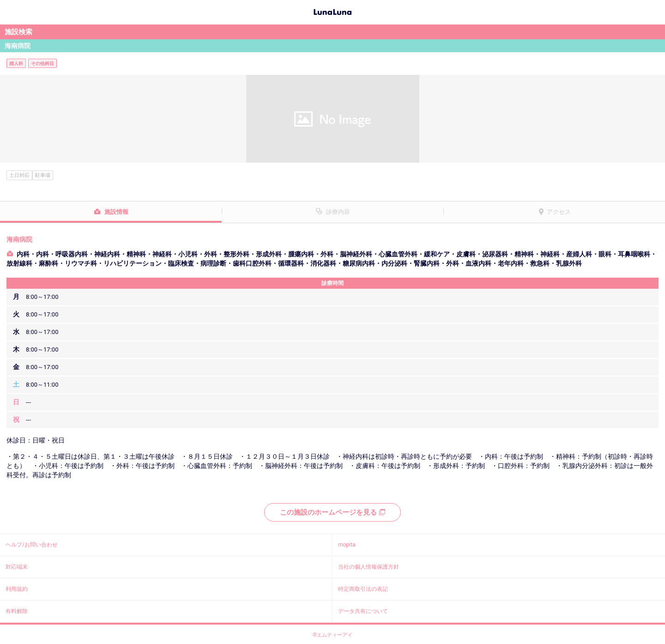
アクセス (559, 212)
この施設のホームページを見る (332, 512)
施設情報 (116, 212)
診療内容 (338, 212)
